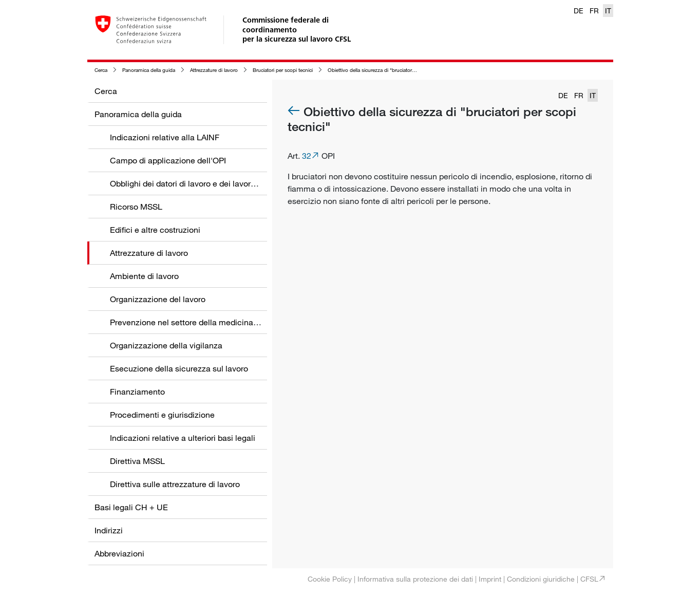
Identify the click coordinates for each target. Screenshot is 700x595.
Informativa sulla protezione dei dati (415, 579)
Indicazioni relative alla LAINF (165, 137)
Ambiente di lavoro (144, 276)
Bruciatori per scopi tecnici (283, 70)
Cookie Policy (330, 579)
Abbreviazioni (119, 553)
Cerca (101, 70)
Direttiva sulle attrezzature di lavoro (175, 484)
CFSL (589, 579)
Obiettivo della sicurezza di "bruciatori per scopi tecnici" (391, 70)
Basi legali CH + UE (131, 507)
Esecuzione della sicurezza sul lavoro (179, 368)
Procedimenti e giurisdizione (162, 415)
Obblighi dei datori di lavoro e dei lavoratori (188, 183)
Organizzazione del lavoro (158, 299)
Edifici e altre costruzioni (155, 230)
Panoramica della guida (149, 70)
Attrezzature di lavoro (214, 70)
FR (594, 11)
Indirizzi (109, 530)
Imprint (490, 579)
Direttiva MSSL (137, 461)
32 (307, 156)
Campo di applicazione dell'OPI (168, 160)
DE (579, 11)
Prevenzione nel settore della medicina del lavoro (201, 322)
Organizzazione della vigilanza (166, 345)
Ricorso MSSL (136, 207)
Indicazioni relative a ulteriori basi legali (183, 438)
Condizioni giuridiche (541, 579)
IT (608, 11)
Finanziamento (137, 392)
